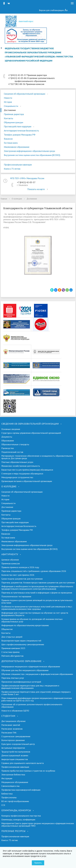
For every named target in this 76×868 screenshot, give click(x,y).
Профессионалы (9, 797)
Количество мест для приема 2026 (18, 575)
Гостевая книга (11, 143)
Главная (4, 199)
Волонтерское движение (13, 740)
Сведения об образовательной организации (25, 94)
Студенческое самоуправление (16, 736)
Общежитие (7, 629)
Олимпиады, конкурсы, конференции (18, 819)
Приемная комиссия (11, 563)
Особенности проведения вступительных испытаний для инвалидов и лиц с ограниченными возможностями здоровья (37, 608)
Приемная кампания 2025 (13, 648)
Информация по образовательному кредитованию (25, 625)
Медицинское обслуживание (15, 782)
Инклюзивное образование (17, 147)
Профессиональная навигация (18, 165)
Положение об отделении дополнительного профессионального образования (32, 706)
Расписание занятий (11, 725)
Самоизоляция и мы (10, 786)
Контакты (8, 118)
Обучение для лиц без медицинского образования (25, 670)
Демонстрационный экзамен (15, 755)
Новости (8, 98)
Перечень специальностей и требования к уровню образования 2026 (34, 571)
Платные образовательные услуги (17, 462)
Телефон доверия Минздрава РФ (20, 135)
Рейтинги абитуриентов (12, 656)
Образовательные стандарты (15, 444)
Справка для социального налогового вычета (23, 763)
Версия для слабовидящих (53, 10)
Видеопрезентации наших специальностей (21, 641)
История (8, 102)
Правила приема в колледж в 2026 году (20, 567)
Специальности (11, 106)
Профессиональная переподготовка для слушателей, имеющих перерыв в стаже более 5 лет (36, 693)
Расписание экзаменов (12, 729)
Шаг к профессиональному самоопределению (23, 644)
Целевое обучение (10, 560)
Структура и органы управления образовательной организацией (31, 433)
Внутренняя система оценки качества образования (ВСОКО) (32, 155)
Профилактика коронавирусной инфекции (21, 790)
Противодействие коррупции (18, 126)
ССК (3, 805)
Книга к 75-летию (12, 169)
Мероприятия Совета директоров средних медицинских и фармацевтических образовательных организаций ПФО (38, 825)
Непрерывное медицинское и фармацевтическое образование (31, 666)
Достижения (10, 110)
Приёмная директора (14, 114)
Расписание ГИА (9, 733)
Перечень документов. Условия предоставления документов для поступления (38, 583)
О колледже (17, 199)
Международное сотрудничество (17, 477)
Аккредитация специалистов (15, 759)
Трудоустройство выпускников (16, 752)
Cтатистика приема (10, 652)
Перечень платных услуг (13, 678)
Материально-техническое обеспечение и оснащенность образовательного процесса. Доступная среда (37, 457)
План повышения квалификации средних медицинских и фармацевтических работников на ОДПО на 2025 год (37, 699)
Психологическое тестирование (16, 596)
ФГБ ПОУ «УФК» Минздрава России (27, 178)
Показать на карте (38, 189)
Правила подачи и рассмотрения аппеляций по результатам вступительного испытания (37, 601)
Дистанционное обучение (13, 721)
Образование (8, 441)
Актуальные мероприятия (13, 748)
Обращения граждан (14, 122)
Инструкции (7, 778)
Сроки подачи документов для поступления (22, 579)
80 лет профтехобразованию (15, 801)
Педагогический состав (12, 452)
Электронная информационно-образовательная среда (29, 151)
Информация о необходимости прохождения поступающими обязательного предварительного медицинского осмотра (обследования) (37, 588)
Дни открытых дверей (12, 637)
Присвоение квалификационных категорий (21, 682)
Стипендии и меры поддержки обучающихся (22, 474)
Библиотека (7, 794)
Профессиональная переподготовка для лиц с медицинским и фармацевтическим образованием (30, 687)
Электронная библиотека (13, 775)
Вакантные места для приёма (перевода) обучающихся (27, 470)
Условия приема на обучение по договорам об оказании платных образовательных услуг (32, 620)
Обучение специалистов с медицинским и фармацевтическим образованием (37, 674)
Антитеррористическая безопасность (21, 131)
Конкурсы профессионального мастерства (21, 816)
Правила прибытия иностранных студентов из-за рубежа (28, 771)
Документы (7, 437)
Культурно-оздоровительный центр (18, 744)
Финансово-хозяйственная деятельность (21, 466)
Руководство (8, 448)
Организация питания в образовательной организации (27, 481)
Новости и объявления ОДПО (15, 711)
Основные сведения (11, 429)
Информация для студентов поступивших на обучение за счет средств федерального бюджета (35, 614)
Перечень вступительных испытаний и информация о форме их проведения (37, 593)
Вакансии (8, 139)
